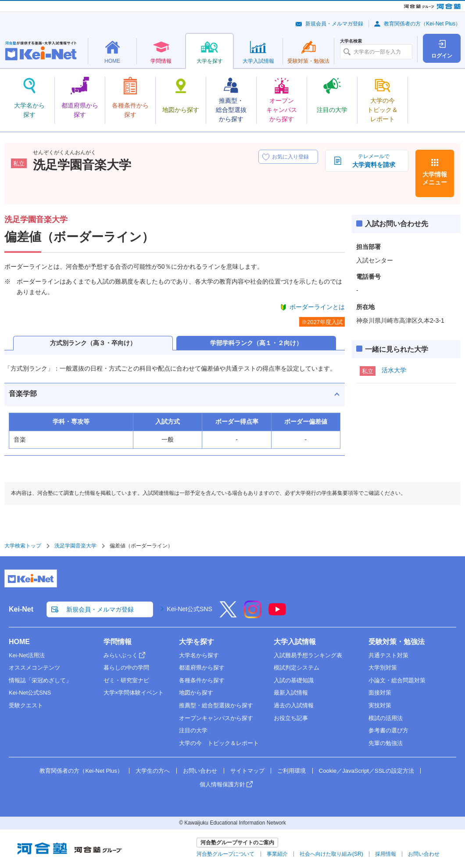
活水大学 (394, 370)
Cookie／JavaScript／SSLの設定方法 (367, 771)
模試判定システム (297, 668)
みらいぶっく (121, 655)
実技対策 (380, 705)
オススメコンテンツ (34, 668)
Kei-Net (21, 609)
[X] (228, 615)
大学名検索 (351, 41)
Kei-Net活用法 (27, 655)
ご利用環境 (292, 771)
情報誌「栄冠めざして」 (40, 680)
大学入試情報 (295, 642)
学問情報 (118, 642)
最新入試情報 (291, 693)
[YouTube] (277, 615)
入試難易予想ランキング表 (308, 655)
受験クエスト (26, 705)
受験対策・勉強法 (397, 642)
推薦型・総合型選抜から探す (216, 705)
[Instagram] (253, 615)
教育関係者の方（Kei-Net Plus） (422, 24)
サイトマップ (247, 771)
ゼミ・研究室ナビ (126, 680)
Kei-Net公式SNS (189, 609)
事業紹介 (277, 854)
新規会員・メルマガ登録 (334, 24)
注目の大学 (193, 730)
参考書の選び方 (388, 730)
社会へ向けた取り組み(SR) (331, 854)
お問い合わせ (200, 771)
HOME (19, 642)
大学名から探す (199, 655)
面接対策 (380, 693)
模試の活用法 (386, 718)
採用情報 (386, 854)
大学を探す (197, 642)
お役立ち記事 (291, 718)
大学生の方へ (153, 771)
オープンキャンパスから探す (216, 718)
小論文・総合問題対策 (397, 680)
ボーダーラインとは (317, 307)
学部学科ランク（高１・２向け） (256, 343)
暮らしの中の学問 (126, 668)
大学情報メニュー (435, 178)
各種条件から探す (202, 680)
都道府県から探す (202, 668)
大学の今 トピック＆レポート (219, 743)
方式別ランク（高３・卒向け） (93, 343)
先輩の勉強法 (386, 743)
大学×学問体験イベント (134, 693)
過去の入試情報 (294, 705)
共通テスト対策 (388, 655)
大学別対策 (383, 668)
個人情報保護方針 (222, 784)
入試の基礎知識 (294, 680)
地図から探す (196, 693)
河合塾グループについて (225, 854)
